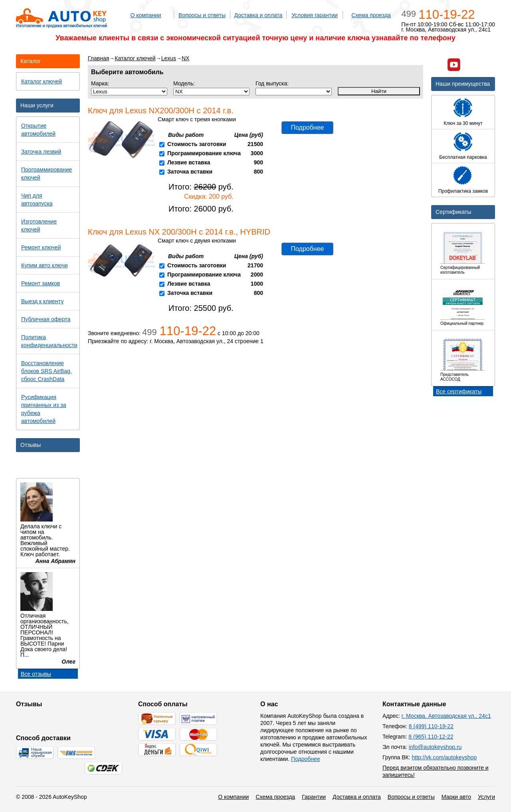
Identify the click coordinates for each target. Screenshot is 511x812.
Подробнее (308, 127)
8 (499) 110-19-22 (431, 726)
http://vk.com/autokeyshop (445, 757)
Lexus (169, 58)
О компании (146, 15)
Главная (98, 58)
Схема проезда (371, 15)
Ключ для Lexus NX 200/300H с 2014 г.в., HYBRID (179, 232)
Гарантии (314, 797)
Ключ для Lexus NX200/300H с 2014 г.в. (161, 111)
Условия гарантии (315, 15)
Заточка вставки (190, 172)
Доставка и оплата (258, 15)
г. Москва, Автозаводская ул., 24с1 (446, 716)
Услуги (486, 797)
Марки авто (456, 797)
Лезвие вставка (189, 162)
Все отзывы (36, 674)
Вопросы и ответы (202, 15)
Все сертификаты (459, 391)
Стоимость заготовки (197, 144)
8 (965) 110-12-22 (431, 737)
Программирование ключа (204, 153)
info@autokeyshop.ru (435, 747)
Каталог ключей (135, 58)
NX (185, 58)
